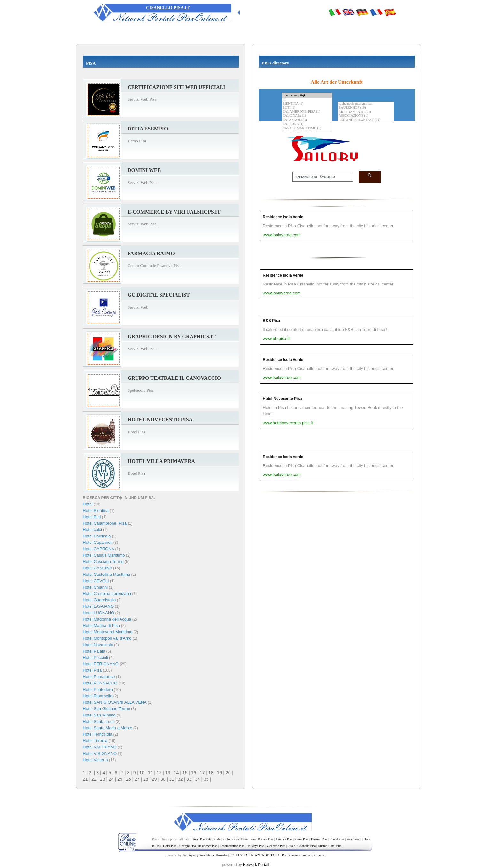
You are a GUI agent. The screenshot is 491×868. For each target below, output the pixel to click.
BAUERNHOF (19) (366, 108)
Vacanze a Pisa (276, 846)
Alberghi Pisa (187, 846)
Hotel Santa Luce (99, 721)
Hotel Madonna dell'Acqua (107, 619)
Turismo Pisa (319, 839)
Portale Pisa (266, 839)
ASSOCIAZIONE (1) (366, 116)
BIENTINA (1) (307, 104)
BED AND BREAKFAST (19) (366, 120)
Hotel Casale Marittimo (104, 555)
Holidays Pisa (255, 846)
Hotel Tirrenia (95, 741)
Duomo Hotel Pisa (330, 846)
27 (137, 779)
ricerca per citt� (307, 95)
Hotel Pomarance (99, 677)
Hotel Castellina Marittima (106, 574)
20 (228, 773)
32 (180, 779)
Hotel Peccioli (95, 657)
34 (198, 779)
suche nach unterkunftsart (366, 104)
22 (94, 779)
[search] (321, 177)
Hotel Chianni (95, 587)
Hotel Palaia (94, 651)
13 (168, 773)
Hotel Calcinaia (97, 536)
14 (176, 773)
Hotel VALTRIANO (100, 747)
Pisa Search (354, 839)
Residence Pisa (207, 846)
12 (159, 773)
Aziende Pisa (284, 839)
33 (189, 779)
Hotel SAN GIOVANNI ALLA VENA (115, 702)
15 (185, 773)
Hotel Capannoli (98, 542)
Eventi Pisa (248, 839)
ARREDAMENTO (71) (366, 112)
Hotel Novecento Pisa (282, 399)
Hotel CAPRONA (98, 549)
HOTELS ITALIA (241, 855)
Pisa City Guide (210, 839)
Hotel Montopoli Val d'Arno (107, 638)
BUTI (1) (307, 108)
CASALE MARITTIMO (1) (307, 128)
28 (146, 779)
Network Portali (256, 865)
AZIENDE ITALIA (267, 855)
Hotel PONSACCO (100, 683)
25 (120, 779)
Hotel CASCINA (97, 568)
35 (206, 779)
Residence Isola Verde (283, 217)
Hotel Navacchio (98, 645)
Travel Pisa (337, 839)
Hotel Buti (92, 517)
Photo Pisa (302, 839)
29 (154, 779)
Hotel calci (92, 530)
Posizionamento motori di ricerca (303, 855)
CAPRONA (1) (307, 124)
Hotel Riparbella (98, 696)
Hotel (88, 504)
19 (220, 773)
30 (163, 779)
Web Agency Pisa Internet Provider (205, 855)
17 (202, 773)
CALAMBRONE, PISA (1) (307, 112)
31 (172, 779)
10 (142, 773)
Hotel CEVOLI (96, 581)
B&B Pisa (271, 321)
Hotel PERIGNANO (101, 664)
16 (194, 773)
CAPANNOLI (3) (307, 120)
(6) (307, 100)
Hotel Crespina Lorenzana (107, 594)
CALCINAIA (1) (307, 116)
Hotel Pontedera (98, 689)
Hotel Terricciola (97, 734)
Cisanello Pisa (306, 846)
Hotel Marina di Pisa (101, 626)
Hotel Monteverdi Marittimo (108, 632)
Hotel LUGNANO (98, 613)
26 (129, 779)
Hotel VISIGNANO (100, 753)
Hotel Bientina (96, 510)
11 (151, 773)
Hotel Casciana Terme (103, 562)
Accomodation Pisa (232, 846)
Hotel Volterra (95, 760)
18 (211, 773)
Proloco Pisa (231, 839)
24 (111, 779)
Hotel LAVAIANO (98, 606)
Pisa (195, 839)
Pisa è (292, 846)
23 (103, 779)
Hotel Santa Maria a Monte (108, 728)
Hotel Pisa (92, 670)
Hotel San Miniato (99, 715)
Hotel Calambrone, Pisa (105, 523)
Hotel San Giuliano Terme (106, 709)
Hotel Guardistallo (99, 600)
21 (85, 779)
